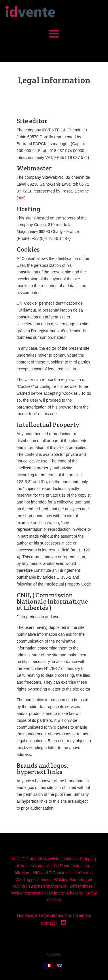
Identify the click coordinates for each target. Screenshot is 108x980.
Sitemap (83, 915)
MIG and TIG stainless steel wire (62, 873)
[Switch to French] (49, 965)
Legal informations (55, 915)
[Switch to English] (60, 965)
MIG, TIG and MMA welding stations (44, 859)
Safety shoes (81, 886)
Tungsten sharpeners (47, 886)
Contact (48, 923)
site (21, 198)
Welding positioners (33, 880)
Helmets (56, 893)
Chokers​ (75, 893)
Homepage (27, 915)
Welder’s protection (29, 893)
